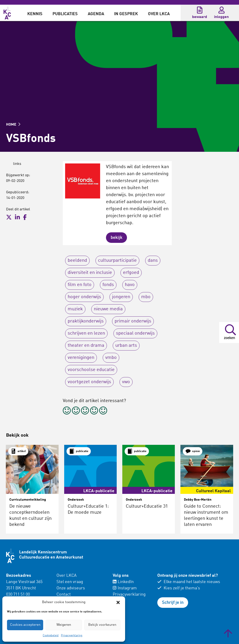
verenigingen (81, 358)
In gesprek (126, 14)
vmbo (111, 358)
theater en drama (86, 346)
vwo (126, 382)
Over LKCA (159, 14)
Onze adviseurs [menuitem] (71, 588)
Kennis (35, 14)
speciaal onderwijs (135, 333)
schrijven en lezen (86, 333)
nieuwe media (108, 309)
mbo (146, 297)
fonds (108, 285)
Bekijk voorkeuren (102, 625)
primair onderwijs (133, 321)
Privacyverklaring (72, 636)
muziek (75, 309)
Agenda (96, 14)
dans (153, 261)
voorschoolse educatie (91, 370)
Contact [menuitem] (64, 594)
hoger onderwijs (84, 297)
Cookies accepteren (25, 625)
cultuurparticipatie (117, 261)
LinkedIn (123, 582)
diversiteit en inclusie (90, 273)
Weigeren (64, 625)
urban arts (126, 346)
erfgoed (131, 273)
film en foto (80, 285)
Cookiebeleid (51, 636)
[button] (118, 602)
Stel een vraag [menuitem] (70, 582)
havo (130, 285)
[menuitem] (35, 13)
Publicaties (65, 14)
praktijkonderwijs (86, 321)
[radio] (67, 411)
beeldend (77, 261)
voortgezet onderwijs (89, 382)
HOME (13, 125)
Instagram (125, 588)
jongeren (121, 297)
